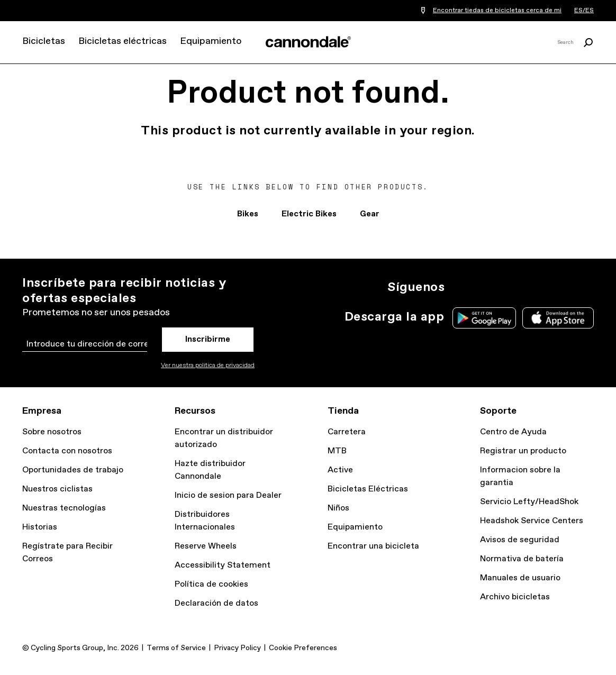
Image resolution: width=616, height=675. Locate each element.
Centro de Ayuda (513, 432)
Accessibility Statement (223, 565)
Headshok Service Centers (532, 521)
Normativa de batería (522, 559)
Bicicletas (44, 41)
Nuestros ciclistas (57, 489)
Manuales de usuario (520, 578)
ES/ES (584, 11)
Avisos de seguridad (520, 540)
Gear (370, 214)
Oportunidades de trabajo (73, 470)
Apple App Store (558, 318)
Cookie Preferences (303, 648)
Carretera (347, 432)
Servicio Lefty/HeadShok (529, 502)
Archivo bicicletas (515, 597)
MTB (337, 451)
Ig (459, 287)
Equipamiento (211, 41)
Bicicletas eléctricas (123, 41)
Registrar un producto (523, 451)
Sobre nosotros (52, 432)
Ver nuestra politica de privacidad (208, 366)
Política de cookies (211, 584)
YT (529, 287)
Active (340, 470)
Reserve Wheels (206, 546)
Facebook (506, 287)
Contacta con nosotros (67, 451)
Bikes (248, 214)
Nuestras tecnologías (64, 508)
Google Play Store (484, 318)
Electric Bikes (309, 214)
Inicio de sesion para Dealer (228, 495)
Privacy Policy (237, 648)
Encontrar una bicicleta (373, 546)
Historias (40, 527)
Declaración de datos (216, 603)
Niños (338, 508)
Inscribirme (208, 339)
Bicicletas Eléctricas (368, 489)
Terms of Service (176, 648)
